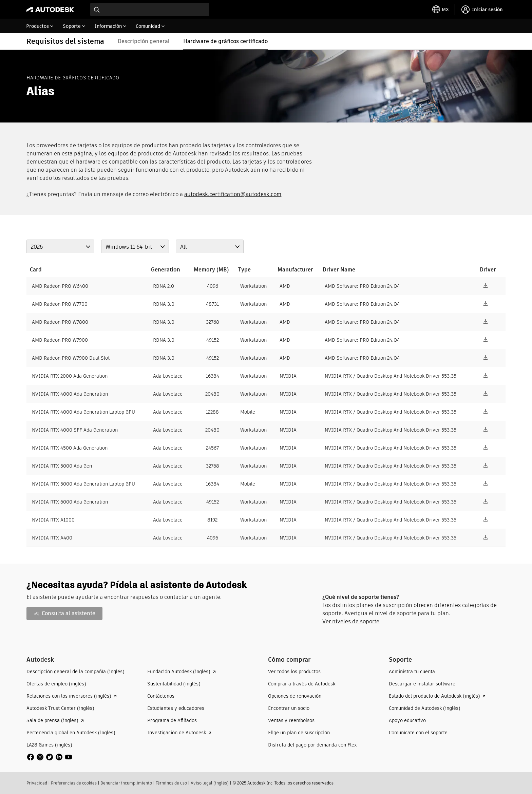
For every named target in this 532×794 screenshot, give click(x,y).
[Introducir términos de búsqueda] (150, 10)
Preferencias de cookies (74, 783)
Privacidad (37, 783)
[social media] (50, 757)
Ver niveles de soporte (351, 621)
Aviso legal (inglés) (210, 783)
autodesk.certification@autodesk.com (233, 194)
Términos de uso (171, 783)
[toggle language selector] (441, 10)
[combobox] (150, 10)
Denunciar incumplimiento (126, 783)
